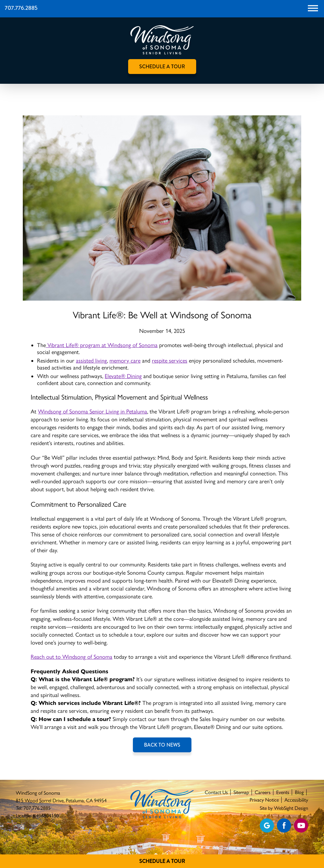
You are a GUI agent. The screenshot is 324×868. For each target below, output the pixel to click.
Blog (299, 792)
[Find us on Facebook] (284, 825)
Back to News (162, 745)
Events (283, 792)
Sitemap (241, 792)
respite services (170, 361)
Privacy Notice (264, 800)
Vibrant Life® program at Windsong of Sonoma (102, 345)
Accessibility (296, 800)
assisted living (91, 361)
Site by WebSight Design (284, 808)
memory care (125, 361)
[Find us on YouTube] (301, 825)
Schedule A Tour (162, 861)
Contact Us (216, 792)
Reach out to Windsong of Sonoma (72, 657)
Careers (263, 792)
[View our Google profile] (267, 825)
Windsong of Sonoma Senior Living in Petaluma (93, 412)
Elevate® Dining (123, 376)
